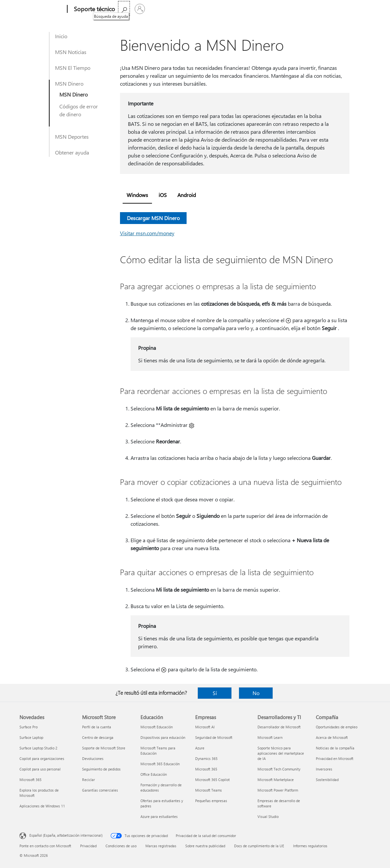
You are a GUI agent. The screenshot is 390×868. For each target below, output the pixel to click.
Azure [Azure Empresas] (200, 748)
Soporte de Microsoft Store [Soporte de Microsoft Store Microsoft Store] (104, 748)
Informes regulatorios (310, 846)
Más (210, 9)
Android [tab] (187, 195)
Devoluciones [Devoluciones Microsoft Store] (93, 758)
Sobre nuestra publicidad (205, 846)
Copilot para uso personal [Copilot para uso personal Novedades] (40, 769)
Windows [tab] (137, 195)
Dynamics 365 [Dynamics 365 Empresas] (206, 758)
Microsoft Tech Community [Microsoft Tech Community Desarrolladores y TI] (279, 769)
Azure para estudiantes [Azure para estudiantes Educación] (159, 816)
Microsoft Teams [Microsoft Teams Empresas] (209, 790)
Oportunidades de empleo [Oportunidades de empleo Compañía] (337, 727)
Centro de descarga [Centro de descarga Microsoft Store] (98, 737)
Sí (215, 693)
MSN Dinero (69, 84)
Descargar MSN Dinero (153, 218)
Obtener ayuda (72, 152)
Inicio (61, 36)
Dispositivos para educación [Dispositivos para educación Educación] (163, 737)
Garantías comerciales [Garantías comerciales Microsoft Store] (100, 790)
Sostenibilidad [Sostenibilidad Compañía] (327, 780)
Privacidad (88, 846)
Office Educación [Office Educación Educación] (154, 774)
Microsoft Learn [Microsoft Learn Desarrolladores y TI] (270, 737)
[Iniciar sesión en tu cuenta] (363, 9)
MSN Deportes (72, 137)
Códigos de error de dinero (79, 110)
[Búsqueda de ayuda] (347, 8)
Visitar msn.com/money (147, 233)
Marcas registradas (161, 846)
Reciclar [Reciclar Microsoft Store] (89, 780)
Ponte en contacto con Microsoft (45, 846)
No (256, 693)
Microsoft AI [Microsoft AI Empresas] (205, 727)
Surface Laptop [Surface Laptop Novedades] (31, 737)
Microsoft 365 (134, 9)
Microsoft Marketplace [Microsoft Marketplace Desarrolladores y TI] (276, 780)
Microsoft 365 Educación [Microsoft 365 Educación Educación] (160, 764)
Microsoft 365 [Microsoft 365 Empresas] (206, 769)
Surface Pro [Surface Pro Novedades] (29, 727)
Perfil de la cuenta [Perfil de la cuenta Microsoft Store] (97, 727)
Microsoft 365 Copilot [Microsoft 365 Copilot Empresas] (212, 780)
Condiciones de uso (121, 846)
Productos (184, 9)
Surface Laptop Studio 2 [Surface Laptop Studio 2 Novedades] (38, 748)
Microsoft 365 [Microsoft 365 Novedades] (30, 780)
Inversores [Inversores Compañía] (324, 769)
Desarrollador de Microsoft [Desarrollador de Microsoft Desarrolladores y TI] (279, 727)
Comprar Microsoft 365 (252, 9)
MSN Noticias (71, 52)
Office (160, 9)
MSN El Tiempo (73, 68)
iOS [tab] (163, 195)
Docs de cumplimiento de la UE (259, 846)
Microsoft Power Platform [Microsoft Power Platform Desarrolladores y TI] (278, 790)
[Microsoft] (42, 9)
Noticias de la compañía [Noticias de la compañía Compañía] (335, 748)
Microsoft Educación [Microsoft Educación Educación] (157, 727)
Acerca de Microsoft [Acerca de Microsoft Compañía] (332, 737)
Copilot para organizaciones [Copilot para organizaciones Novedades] (42, 758)
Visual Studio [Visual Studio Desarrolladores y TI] (268, 816)
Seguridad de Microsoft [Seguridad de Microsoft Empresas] (214, 737)
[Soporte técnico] (94, 9)
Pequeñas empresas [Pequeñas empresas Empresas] (211, 801)
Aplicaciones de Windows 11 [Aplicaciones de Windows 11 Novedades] (42, 806)
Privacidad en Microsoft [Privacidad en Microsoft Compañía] (335, 758)
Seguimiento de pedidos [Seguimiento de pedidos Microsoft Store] (101, 769)
